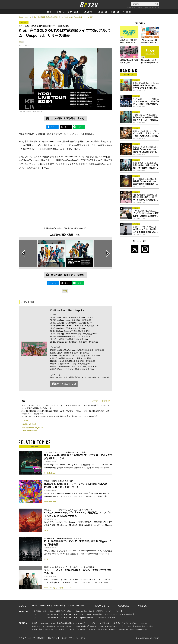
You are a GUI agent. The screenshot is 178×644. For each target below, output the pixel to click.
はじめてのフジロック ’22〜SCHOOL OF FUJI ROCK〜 (55, 618)
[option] (52, 253)
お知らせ (63, 638)
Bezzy (21, 17)
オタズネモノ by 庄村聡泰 (99, 623)
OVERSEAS (45, 606)
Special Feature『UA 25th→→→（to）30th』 (99, 618)
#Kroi (21, 42)
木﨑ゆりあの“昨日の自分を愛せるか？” (134, 629)
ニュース (28, 17)
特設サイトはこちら (62, 384)
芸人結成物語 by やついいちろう (72, 623)
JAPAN (35, 606)
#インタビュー (54, 588)
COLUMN (70, 606)
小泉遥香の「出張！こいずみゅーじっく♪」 (130, 623)
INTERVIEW (58, 606)
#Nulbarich (52, 473)
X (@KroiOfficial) (29, 424)
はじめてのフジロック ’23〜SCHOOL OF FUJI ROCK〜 (55, 614)
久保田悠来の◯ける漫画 (86, 626)
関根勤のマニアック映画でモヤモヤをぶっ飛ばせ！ (53, 626)
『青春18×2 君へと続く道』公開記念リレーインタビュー (97, 611)
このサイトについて (27, 638)
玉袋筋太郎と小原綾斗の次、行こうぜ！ (48, 629)
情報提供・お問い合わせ (47, 638)
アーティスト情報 (100, 401)
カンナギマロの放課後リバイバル (81, 629)
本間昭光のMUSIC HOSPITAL (44, 623)
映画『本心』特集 (64, 611)
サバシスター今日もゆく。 (110, 626)
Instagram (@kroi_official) (33, 428)
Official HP (27, 421)
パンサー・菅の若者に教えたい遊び (138, 626)
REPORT (80, 606)
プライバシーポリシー (78, 638)
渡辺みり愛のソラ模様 (106, 629)
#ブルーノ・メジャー (67, 588)
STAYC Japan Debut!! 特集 (91, 614)
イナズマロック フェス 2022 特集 (118, 614)
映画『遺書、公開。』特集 (43, 611)
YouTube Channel (30, 431)
